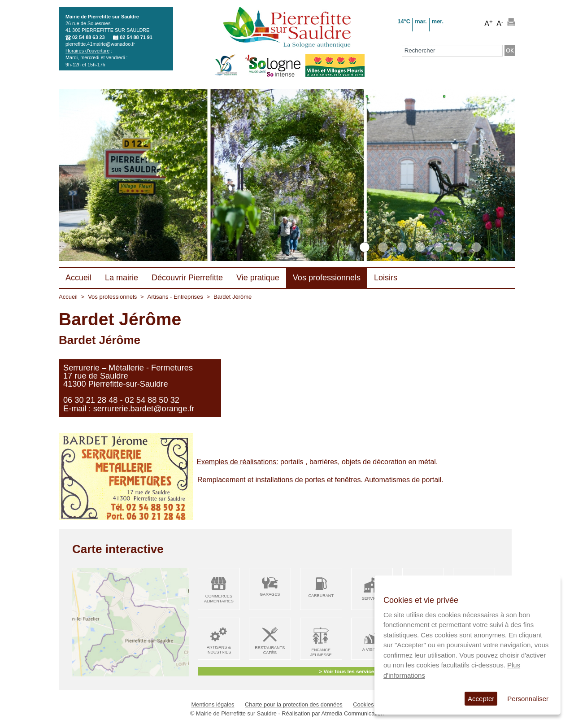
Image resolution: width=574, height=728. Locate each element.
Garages (270, 594)
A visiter (372, 650)
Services (372, 598)
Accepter (481, 699)
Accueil (68, 297)
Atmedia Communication (353, 713)
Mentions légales (213, 704)
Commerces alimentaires (219, 599)
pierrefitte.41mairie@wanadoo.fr (100, 44)
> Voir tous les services (348, 671)
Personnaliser (528, 699)
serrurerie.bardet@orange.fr (144, 409)
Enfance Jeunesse (321, 652)
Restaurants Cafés (270, 650)
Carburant (321, 596)
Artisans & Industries (219, 650)
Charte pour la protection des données (294, 704)
